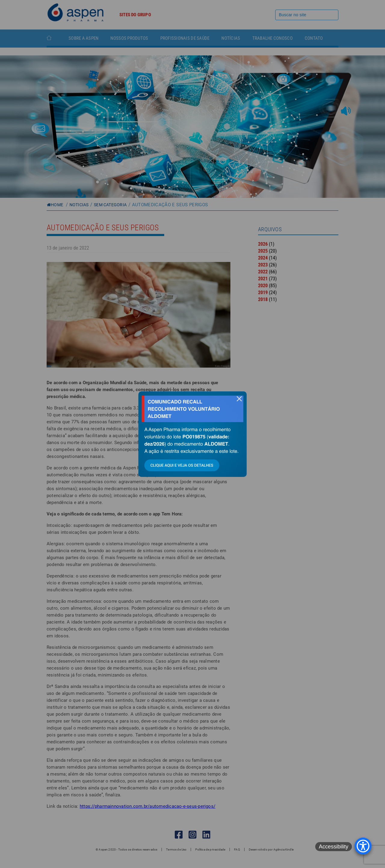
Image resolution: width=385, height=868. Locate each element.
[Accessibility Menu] (363, 846)
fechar (239, 399)
